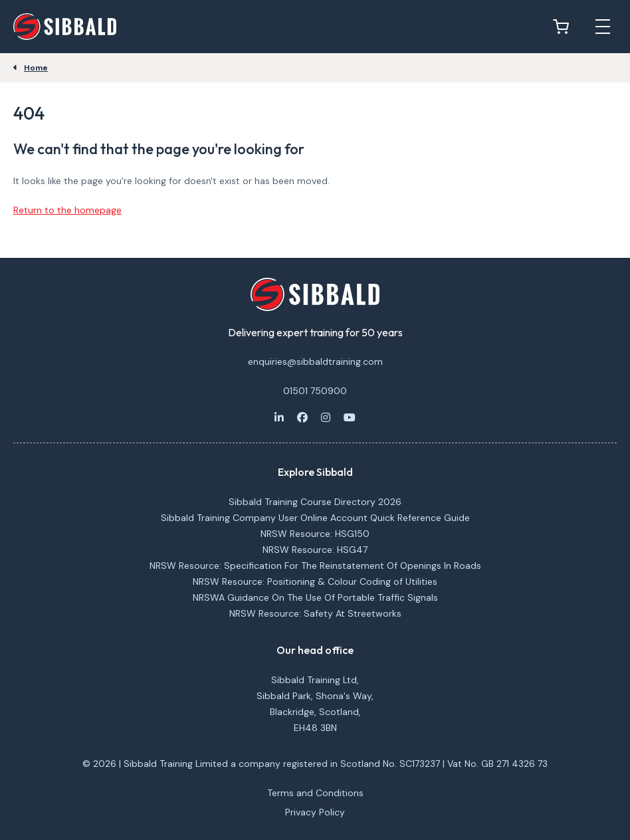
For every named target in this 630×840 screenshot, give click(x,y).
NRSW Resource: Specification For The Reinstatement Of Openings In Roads (315, 566)
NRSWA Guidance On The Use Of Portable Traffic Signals (315, 597)
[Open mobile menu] (603, 27)
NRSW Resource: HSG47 (315, 550)
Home (36, 68)
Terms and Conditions (315, 793)
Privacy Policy (315, 812)
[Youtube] (350, 417)
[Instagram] (326, 417)
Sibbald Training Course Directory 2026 (315, 502)
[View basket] (564, 27)
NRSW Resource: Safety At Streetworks (315, 613)
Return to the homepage (67, 210)
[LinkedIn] (279, 417)
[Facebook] (302, 417)
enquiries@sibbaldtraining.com (315, 362)
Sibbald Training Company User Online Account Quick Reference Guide (315, 518)
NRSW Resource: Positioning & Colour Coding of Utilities (315, 581)
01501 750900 (315, 391)
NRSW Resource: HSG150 (315, 534)
